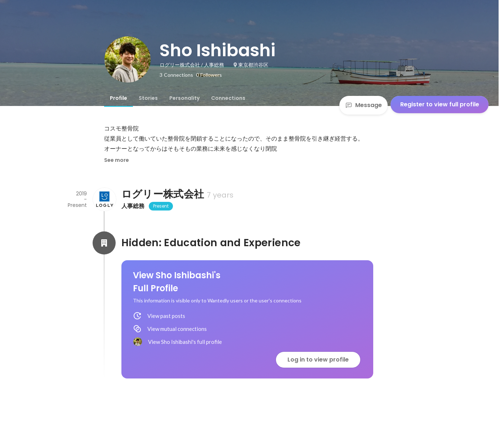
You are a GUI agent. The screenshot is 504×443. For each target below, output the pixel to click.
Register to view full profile (440, 104)
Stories (148, 98)
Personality (184, 98)
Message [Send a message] (363, 105)
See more (117, 160)
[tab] (119, 98)
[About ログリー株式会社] (104, 199)
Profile (119, 98)
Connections (228, 98)
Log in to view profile (318, 360)
